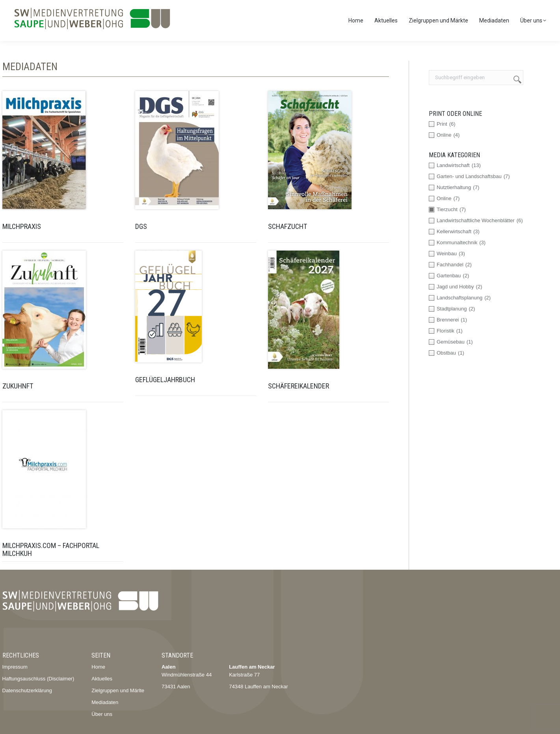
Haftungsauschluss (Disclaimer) (38, 679)
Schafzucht (287, 226)
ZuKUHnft (18, 386)
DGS (141, 226)
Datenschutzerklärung (27, 690)
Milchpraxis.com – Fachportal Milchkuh (51, 549)
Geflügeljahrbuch (165, 380)
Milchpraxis (22, 226)
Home (98, 667)
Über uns (102, 714)
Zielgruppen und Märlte (118, 690)
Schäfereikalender (299, 386)
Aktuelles (102, 679)
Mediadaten (105, 702)
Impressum (15, 667)
